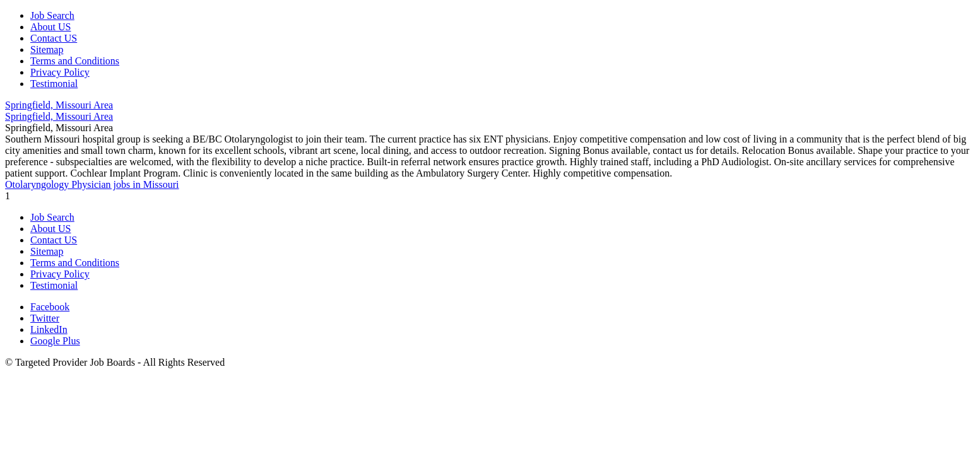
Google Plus (55, 341)
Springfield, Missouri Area (59, 105)
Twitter (45, 318)
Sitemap (47, 49)
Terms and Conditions (75, 61)
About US (50, 27)
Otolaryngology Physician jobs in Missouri (92, 184)
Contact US (54, 38)
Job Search (52, 15)
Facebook (50, 307)
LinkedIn (49, 329)
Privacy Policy (60, 72)
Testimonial (54, 84)
